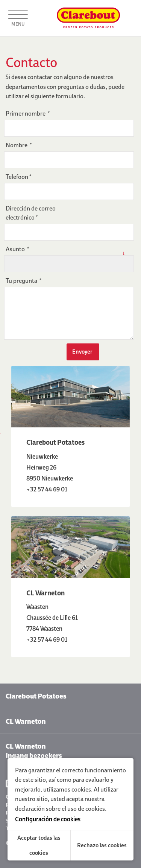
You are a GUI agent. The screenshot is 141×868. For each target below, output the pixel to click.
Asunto (17, 249)
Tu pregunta (23, 281)
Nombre (18, 145)
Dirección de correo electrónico (31, 213)
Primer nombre (27, 113)
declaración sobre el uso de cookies (60, 809)
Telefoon (18, 177)
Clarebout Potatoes (36, 696)
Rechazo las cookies (102, 845)
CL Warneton (26, 721)
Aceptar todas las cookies (39, 845)
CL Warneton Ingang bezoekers (34, 751)
